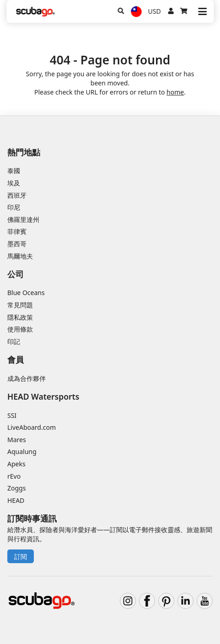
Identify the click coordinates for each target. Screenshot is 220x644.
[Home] (35, 12)
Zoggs (16, 488)
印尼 (14, 207)
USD (155, 11)
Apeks (16, 464)
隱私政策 (20, 317)
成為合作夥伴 (27, 378)
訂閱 (21, 557)
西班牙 (17, 195)
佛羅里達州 (23, 219)
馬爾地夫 (20, 256)
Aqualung (22, 451)
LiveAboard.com (32, 427)
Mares (17, 440)
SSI (12, 415)
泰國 (14, 171)
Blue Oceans (26, 293)
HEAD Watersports (43, 396)
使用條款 (20, 329)
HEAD (16, 500)
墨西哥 (17, 244)
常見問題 (20, 305)
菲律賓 (17, 231)
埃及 (14, 183)
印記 (14, 341)
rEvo (14, 476)
